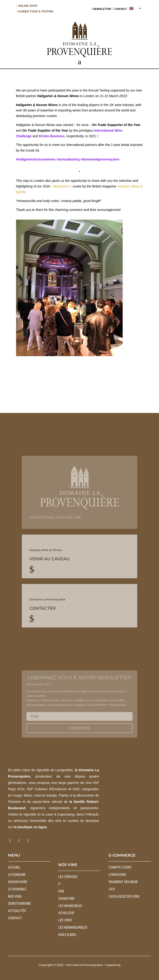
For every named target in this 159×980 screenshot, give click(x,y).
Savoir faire (18, 882)
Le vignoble (17, 889)
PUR (61, 891)
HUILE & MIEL (67, 935)
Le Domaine (17, 875)
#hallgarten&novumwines (36, 159)
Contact (15, 918)
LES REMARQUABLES (73, 927)
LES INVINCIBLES (70, 906)
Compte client (120, 867)
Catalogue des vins (124, 896)
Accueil (14, 867)
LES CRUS (65, 920)
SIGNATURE (66, 899)
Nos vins (15, 896)
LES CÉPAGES (68, 877)
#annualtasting (68, 159)
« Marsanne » (61, 186)
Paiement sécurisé (123, 882)
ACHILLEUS (66, 913)
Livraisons (117, 875)
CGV (112, 889)
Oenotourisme (19, 904)
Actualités (17, 911)
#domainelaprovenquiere (100, 159)
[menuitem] (135, 8)
